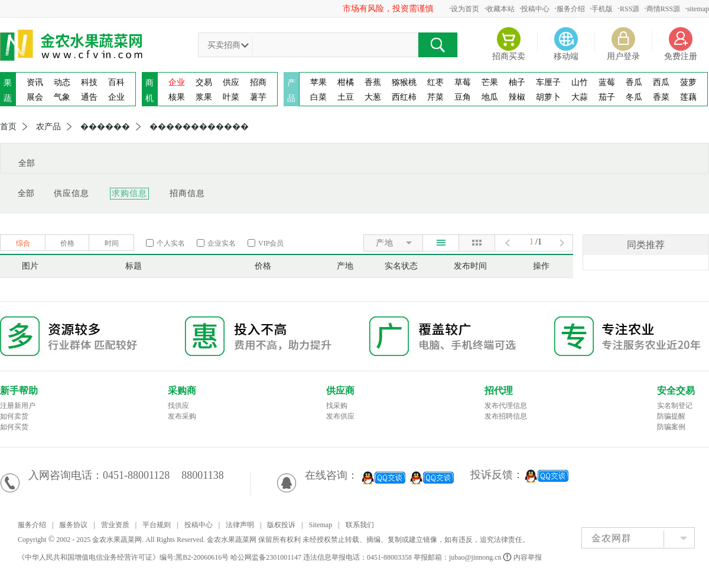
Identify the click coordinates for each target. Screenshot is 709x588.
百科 (116, 82)
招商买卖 (509, 56)
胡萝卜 (548, 97)
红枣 (435, 82)
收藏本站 (500, 9)
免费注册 (681, 56)
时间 (112, 243)
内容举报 (523, 557)
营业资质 (115, 525)
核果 (177, 97)
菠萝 (688, 82)
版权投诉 (281, 525)
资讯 (35, 82)
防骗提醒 (671, 416)
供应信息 (71, 193)
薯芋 (258, 97)
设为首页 (465, 9)
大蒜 (580, 97)
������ (105, 127)
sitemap (698, 9)
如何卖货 (14, 416)
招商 (258, 82)
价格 (67, 243)
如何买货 (14, 427)
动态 (62, 82)
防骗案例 (671, 427)
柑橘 (346, 82)
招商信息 (187, 193)
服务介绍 (571, 9)
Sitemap (321, 525)
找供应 (178, 406)
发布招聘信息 (506, 416)
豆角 (463, 97)
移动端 (566, 56)
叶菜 (231, 97)
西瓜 (661, 82)
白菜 (318, 97)
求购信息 (129, 193)
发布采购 (182, 416)
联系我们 (360, 525)
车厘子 (548, 82)
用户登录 (623, 56)
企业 (116, 97)
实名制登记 (675, 406)
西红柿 (404, 97)
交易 (204, 82)
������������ (199, 127)
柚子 (517, 82)
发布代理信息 (506, 406)
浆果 (204, 97)
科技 (89, 82)
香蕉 (373, 82)
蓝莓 (607, 82)
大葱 (373, 97)
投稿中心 (535, 9)
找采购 (337, 406)
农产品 (48, 127)
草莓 (463, 82)
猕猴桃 (404, 82)
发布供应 (340, 416)
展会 (35, 97)
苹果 (318, 82)
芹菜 (435, 97)
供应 (231, 82)
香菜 (661, 97)
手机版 (602, 9)
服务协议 (73, 525)
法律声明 (240, 525)
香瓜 (634, 82)
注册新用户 (18, 406)
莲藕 (688, 97)
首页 (8, 127)
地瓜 (490, 97)
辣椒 (517, 97)
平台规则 (157, 525)
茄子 (607, 97)
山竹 (580, 82)
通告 (89, 97)
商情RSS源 (663, 9)
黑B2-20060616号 (202, 557)
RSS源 (630, 9)
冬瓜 (634, 97)
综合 (23, 243)
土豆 (346, 97)
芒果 (490, 82)
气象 (62, 97)
